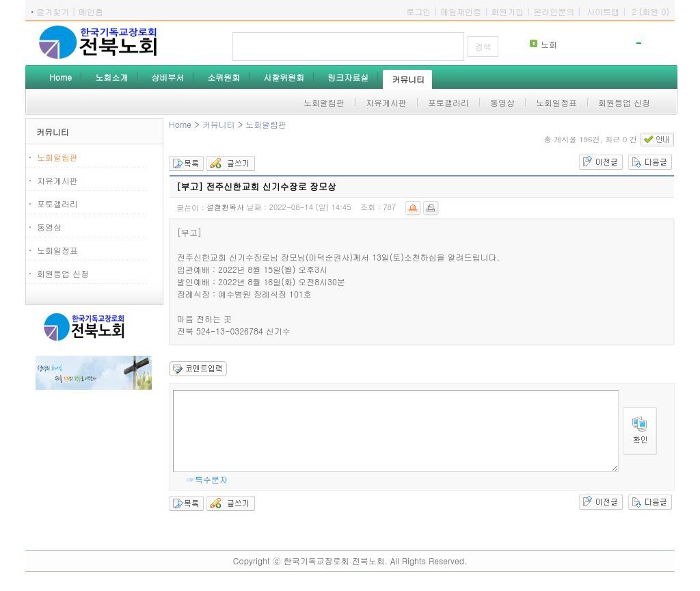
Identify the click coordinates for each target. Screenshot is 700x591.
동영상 (49, 227)
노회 (549, 44)
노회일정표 (57, 250)
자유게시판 (57, 180)
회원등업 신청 (63, 273)
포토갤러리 (57, 203)
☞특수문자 (207, 479)
